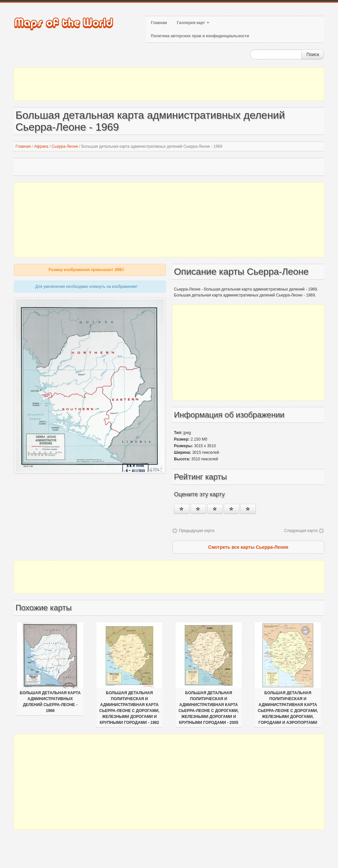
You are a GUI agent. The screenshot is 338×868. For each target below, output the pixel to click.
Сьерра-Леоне (65, 146)
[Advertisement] (169, 84)
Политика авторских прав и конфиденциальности (200, 36)
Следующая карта (301, 531)
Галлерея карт (193, 23)
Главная (159, 23)
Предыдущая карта (197, 531)
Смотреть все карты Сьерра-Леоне (248, 547)
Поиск (313, 54)
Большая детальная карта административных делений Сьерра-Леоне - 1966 (50, 702)
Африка (41, 146)
